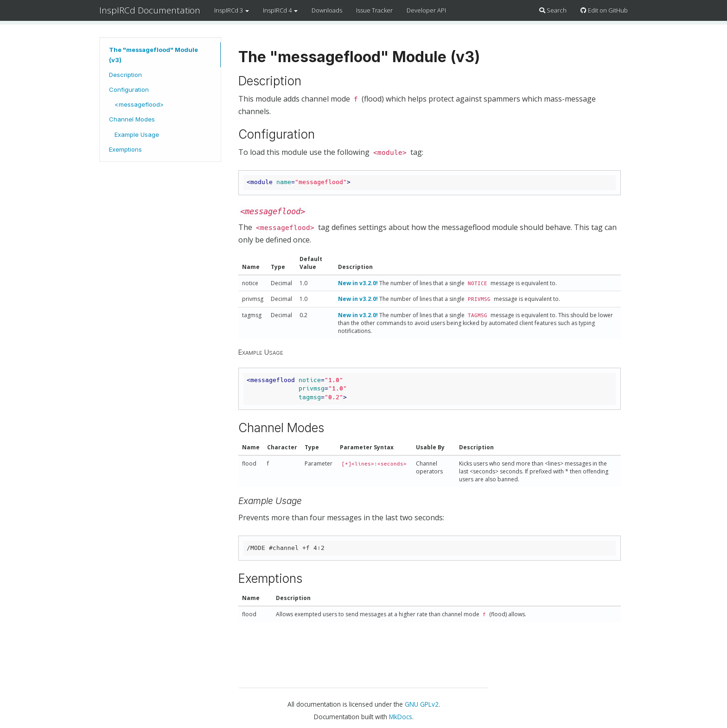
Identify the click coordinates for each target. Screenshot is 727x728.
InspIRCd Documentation (150, 10)
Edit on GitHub (604, 10)
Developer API (426, 10)
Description (125, 75)
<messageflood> (139, 104)
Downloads (327, 10)
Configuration (129, 89)
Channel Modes (132, 119)
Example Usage (137, 134)
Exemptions (125, 149)
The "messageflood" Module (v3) (153, 55)
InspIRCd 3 (232, 10)
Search (553, 10)
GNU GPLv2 (422, 704)
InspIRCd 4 (280, 10)
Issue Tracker (374, 10)
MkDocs (401, 717)
